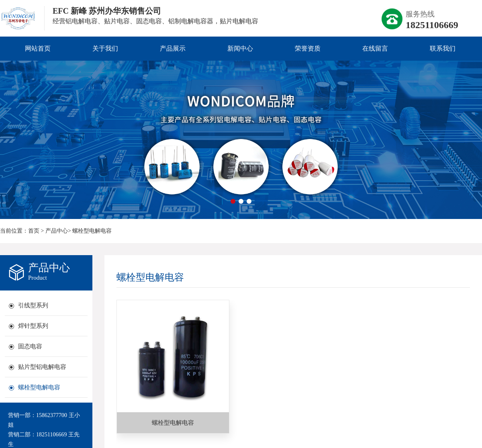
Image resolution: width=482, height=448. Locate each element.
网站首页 (38, 48)
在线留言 (375, 48)
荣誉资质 (308, 48)
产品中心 (57, 231)
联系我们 (443, 48)
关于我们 (105, 48)
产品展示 (173, 48)
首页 (34, 231)
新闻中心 (240, 48)
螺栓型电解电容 (92, 231)
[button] (233, 201)
